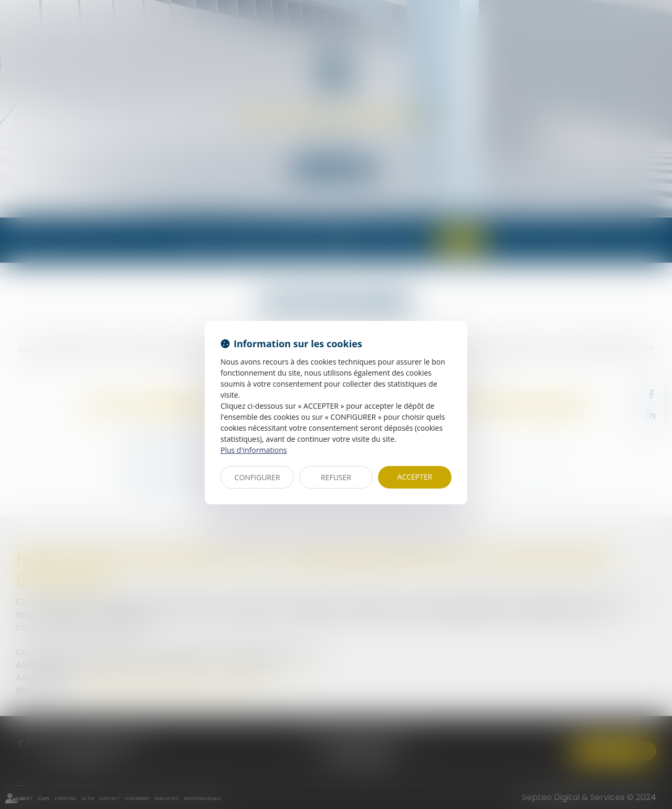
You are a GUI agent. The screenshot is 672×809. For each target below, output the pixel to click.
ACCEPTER (415, 477)
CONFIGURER (258, 477)
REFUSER (336, 477)
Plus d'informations (254, 450)
